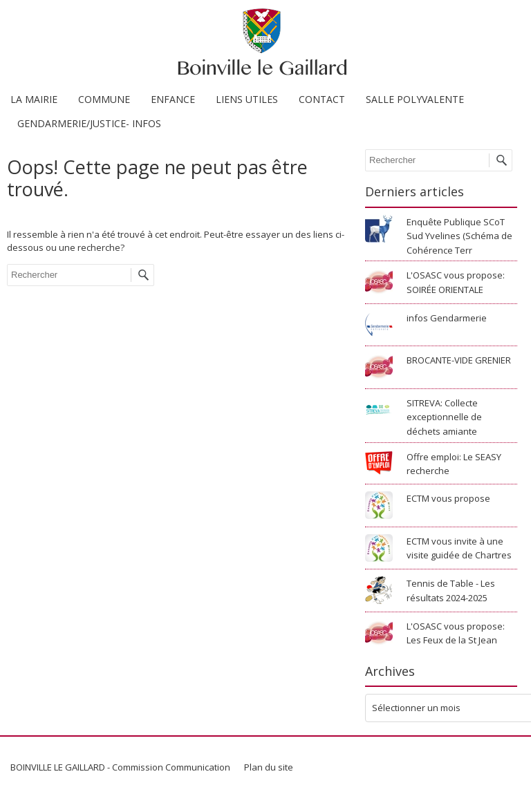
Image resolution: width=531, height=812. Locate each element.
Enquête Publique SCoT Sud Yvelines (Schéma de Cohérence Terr (459, 236)
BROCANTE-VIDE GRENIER (459, 360)
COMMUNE (104, 99)
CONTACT (322, 99)
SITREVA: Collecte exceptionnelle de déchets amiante (444, 417)
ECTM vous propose (448, 498)
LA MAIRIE (34, 99)
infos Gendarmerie (447, 318)
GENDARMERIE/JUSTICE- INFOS (89, 123)
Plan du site (269, 767)
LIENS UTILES (247, 99)
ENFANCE (173, 99)
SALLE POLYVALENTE (415, 99)
